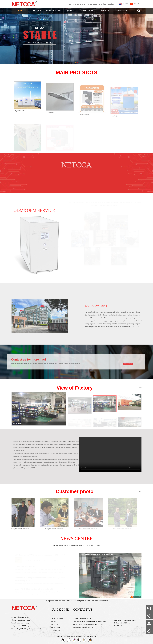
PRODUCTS (38, 11)
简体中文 (137, 4)
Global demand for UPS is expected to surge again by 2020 (97, 555)
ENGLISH (125, 4)
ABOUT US (106, 11)
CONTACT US (122, 11)
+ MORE (140, 388)
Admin (3, 643)
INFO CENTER (88, 11)
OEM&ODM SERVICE (54, 11)
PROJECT (71, 11)
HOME (20, 11)
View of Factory (75, 388)
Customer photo (75, 491)
